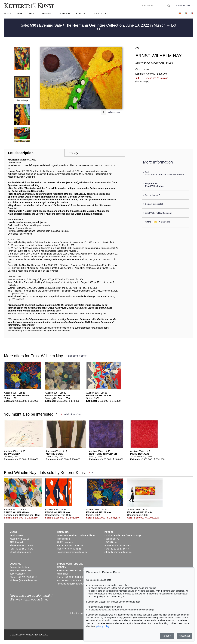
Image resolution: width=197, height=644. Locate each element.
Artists (46, 13)
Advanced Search (184, 5)
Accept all (184, 636)
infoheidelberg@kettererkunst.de (73, 584)
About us (100, 13)
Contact (82, 13)
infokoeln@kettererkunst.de (23, 580)
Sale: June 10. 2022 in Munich (94, 25)
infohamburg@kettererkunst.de (72, 552)
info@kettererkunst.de (20, 552)
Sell (32, 13)
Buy (20, 13)
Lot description (21, 153)
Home (8, 13)
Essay (73, 153)
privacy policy (103, 626)
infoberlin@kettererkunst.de (118, 552)
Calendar (64, 13)
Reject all (167, 636)
